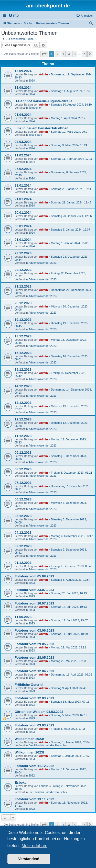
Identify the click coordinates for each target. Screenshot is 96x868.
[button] (44, 54)
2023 (31, 583)
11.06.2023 (23, 617)
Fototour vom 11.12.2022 (34, 766)
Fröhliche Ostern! (29, 685)
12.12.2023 (23, 419)
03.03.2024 (23, 142)
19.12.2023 (23, 320)
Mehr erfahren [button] (34, 846)
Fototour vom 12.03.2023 (34, 698)
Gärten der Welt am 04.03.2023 (39, 712)
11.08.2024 (23, 88)
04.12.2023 (23, 533)
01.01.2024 (23, 240)
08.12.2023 (23, 469)
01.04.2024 (23, 115)
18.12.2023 (23, 336)
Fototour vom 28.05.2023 (34, 658)
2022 (31, 775)
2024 (31, 81)
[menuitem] (14, 16)
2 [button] (57, 54)
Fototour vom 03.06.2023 (34, 630)
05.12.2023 (23, 516)
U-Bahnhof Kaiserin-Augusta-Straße (44, 101)
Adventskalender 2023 (42, 263)
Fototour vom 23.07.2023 (34, 590)
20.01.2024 (23, 213)
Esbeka (20, 783)
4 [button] (69, 54)
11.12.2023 (23, 436)
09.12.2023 (23, 453)
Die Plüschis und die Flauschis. (48, 745)
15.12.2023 (23, 369)
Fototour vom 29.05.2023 (34, 644)
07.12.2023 (23, 483)
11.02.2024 (23, 155)
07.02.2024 (23, 169)
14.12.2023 (23, 386)
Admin (43, 74)
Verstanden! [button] (29, 859)
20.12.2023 (23, 303)
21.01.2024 (23, 199)
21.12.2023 (23, 286)
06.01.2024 (23, 226)
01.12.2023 (23, 563)
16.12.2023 (23, 353)
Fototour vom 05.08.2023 (34, 576)
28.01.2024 (23, 185)
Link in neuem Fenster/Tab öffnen (41, 128)
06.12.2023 (23, 499)
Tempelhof (35, 108)
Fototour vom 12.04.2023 (34, 671)
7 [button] (84, 54)
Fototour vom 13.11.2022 (34, 799)
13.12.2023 (23, 403)
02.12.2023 (23, 546)
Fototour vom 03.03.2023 (34, 725)
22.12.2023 (23, 270)
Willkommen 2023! (29, 739)
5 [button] (75, 54)
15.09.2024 (23, 71)
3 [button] (63, 54)
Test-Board (35, 135)
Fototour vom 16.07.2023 (34, 603)
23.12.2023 (23, 253)
